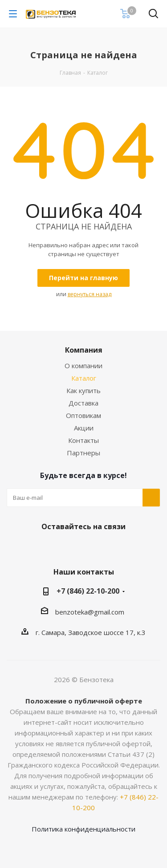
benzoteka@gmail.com (90, 612)
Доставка (83, 403)
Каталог (84, 378)
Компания (84, 350)
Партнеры (83, 453)
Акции (84, 428)
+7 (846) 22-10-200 (88, 591)
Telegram (93, 547)
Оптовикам (83, 415)
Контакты (83, 440)
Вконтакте (70, 547)
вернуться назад (90, 294)
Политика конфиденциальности (83, 829)
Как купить (83, 390)
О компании (83, 366)
